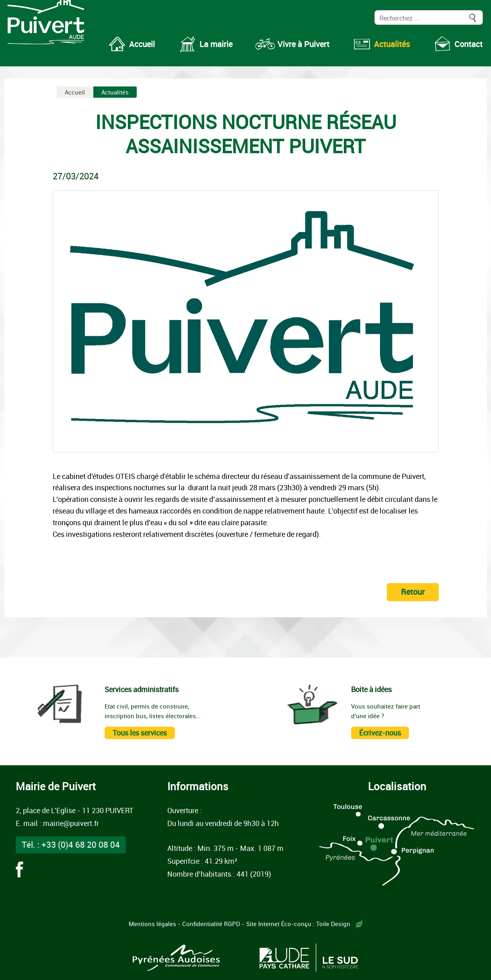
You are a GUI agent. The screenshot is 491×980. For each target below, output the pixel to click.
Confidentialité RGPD (211, 924)
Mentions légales (152, 924)
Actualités (115, 92)
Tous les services (140, 733)
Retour (413, 592)
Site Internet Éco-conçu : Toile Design (304, 924)
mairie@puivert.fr (71, 823)
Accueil (75, 92)
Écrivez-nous (380, 733)
